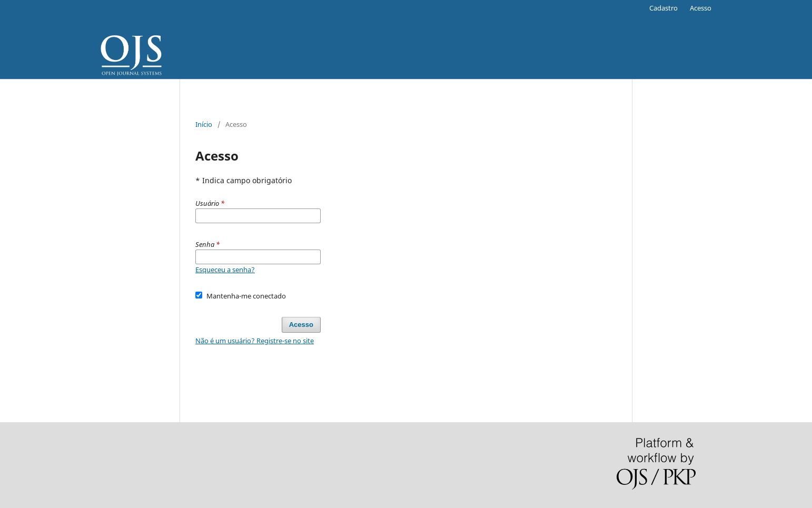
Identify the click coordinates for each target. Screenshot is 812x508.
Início (204, 124)
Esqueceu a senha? (225, 270)
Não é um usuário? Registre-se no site (255, 341)
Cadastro (664, 8)
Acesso (701, 8)
